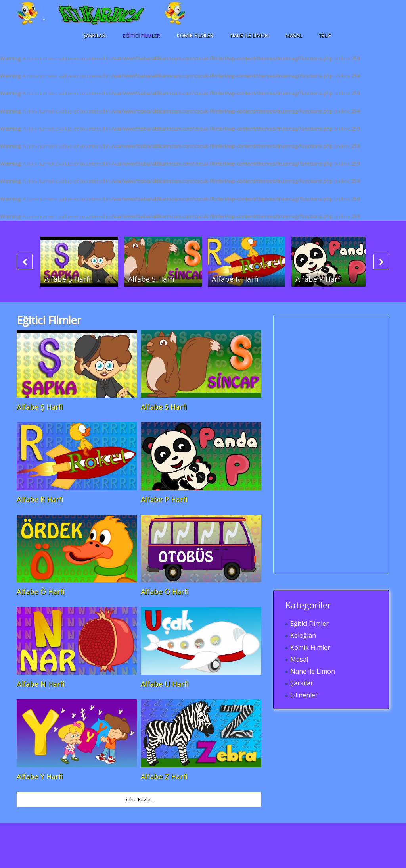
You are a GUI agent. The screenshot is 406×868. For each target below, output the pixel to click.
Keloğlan (303, 635)
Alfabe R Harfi (235, 279)
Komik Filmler (195, 35)
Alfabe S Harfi (151, 279)
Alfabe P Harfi (319, 279)
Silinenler (304, 695)
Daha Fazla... (139, 799)
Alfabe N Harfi (41, 684)
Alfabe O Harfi (165, 591)
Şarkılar (94, 35)
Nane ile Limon (249, 35)
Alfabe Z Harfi (164, 776)
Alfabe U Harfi (165, 684)
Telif (325, 35)
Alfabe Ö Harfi (41, 591)
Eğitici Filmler (141, 35)
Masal (294, 35)
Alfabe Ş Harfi (68, 279)
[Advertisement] (345, 444)
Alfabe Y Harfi (40, 776)
